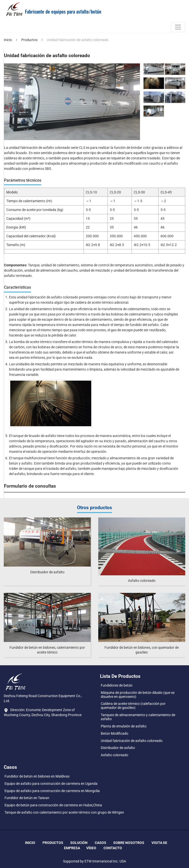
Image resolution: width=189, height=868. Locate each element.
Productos (29, 40)
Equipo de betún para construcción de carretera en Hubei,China (53, 805)
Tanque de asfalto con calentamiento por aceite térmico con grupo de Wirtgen (64, 812)
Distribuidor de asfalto (47, 572)
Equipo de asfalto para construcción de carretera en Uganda (51, 784)
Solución (79, 843)
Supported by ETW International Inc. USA (94, 861)
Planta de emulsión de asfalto (124, 726)
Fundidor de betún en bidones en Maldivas (37, 776)
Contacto (113, 848)
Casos (100, 843)
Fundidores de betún (117, 685)
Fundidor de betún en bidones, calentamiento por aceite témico (47, 650)
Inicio (8, 40)
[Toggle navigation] (178, 27)
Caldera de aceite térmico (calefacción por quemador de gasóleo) (133, 706)
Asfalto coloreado (142, 581)
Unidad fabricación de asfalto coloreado (132, 741)
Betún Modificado (114, 733)
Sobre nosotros (129, 843)
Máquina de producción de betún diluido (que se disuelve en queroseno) (138, 695)
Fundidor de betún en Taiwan (27, 798)
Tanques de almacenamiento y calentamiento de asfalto (138, 717)
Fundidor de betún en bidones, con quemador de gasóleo (142, 650)
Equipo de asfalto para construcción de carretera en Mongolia (52, 791)
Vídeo (91, 848)
